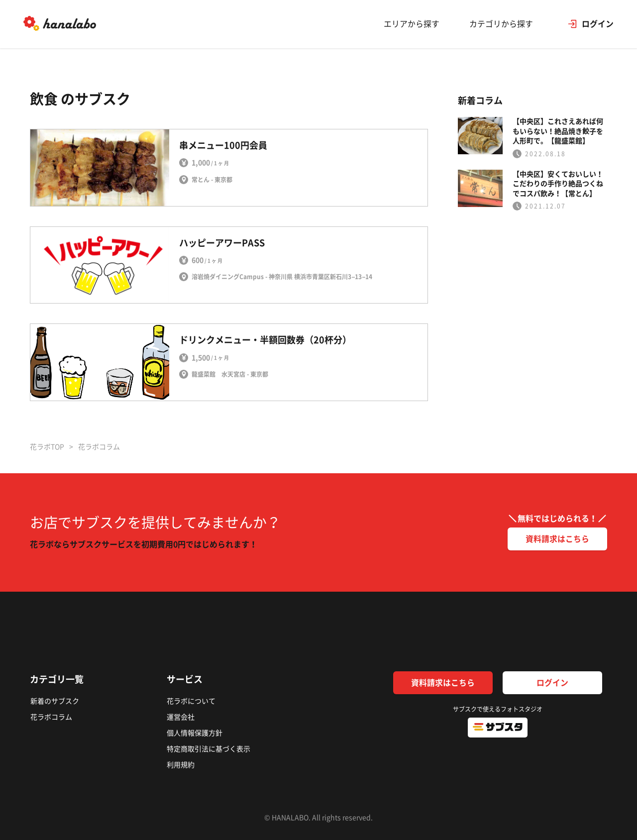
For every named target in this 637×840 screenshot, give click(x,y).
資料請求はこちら (557, 539)
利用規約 (180, 761)
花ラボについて (191, 701)
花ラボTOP (47, 447)
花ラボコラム (51, 716)
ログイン (552, 683)
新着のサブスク (54, 701)
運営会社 (180, 716)
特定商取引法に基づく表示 (208, 746)
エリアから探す (410, 25)
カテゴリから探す (500, 25)
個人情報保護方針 (194, 731)
